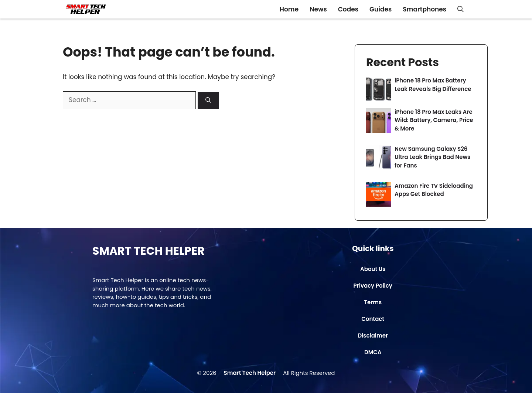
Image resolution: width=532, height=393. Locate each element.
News (318, 9)
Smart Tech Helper (250, 373)
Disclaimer (373, 336)
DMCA (373, 352)
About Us (373, 269)
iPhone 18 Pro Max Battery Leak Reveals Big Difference (433, 85)
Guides (381, 9)
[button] (461, 9)
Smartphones (424, 9)
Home (289, 9)
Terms (373, 302)
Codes (348, 9)
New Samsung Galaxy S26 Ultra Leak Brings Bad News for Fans (432, 157)
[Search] (208, 100)
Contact (373, 319)
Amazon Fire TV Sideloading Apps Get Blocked (434, 190)
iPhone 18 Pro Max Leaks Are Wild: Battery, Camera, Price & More (434, 120)
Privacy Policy (373, 286)
